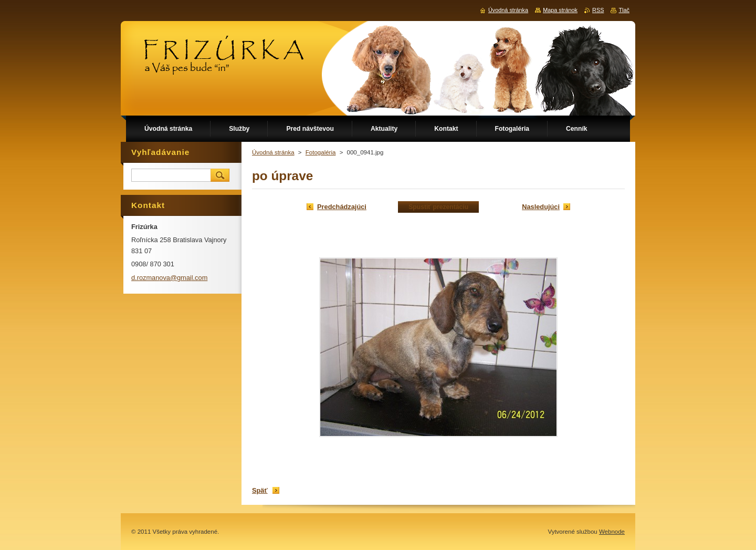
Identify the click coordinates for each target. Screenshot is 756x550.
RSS (598, 10)
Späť (260, 490)
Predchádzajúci (342, 207)
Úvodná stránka (273, 152)
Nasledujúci (541, 207)
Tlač (624, 10)
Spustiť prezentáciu (438, 207)
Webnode (612, 532)
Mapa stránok (560, 10)
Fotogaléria (321, 152)
